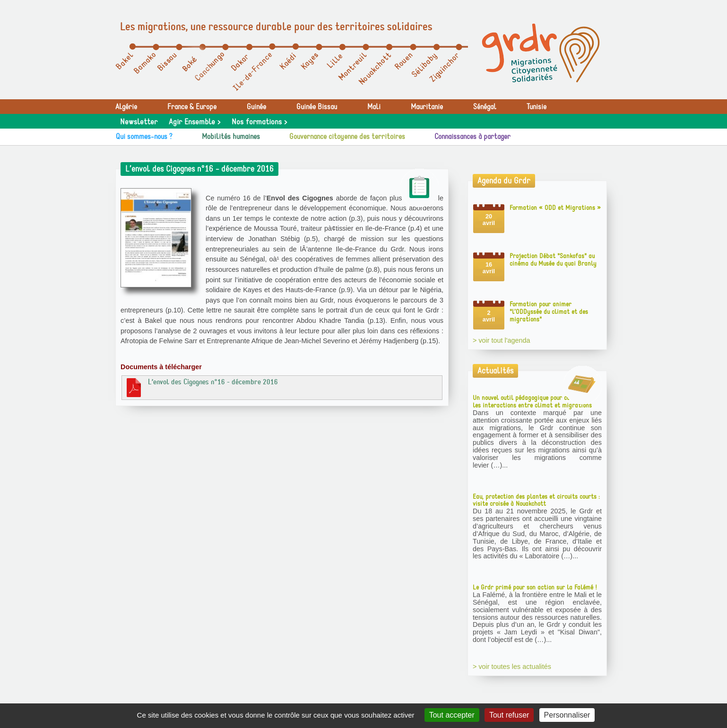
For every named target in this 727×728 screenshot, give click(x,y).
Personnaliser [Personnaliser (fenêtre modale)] (567, 715)
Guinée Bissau (317, 107)
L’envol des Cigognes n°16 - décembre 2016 (201, 387)
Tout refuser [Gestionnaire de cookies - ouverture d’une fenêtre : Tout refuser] (509, 715)
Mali (374, 107)
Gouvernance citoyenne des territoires (347, 137)
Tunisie (537, 107)
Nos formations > (259, 122)
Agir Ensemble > (195, 122)
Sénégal (485, 107)
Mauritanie (427, 107)
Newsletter (139, 122)
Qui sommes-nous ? (144, 137)
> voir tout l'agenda (502, 340)
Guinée (256, 107)
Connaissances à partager (472, 137)
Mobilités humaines (231, 137)
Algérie (126, 107)
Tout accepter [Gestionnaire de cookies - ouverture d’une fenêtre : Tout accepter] (452, 715)
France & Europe (192, 107)
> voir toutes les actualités (512, 667)
